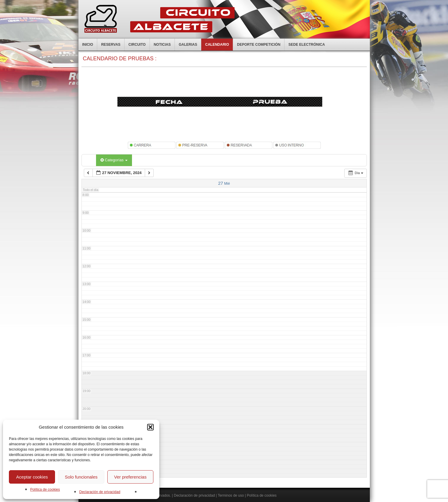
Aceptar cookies (32, 477)
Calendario (217, 45)
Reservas (111, 45)
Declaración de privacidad (100, 492)
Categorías (114, 160)
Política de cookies (45, 490)
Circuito (137, 45)
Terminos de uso (231, 495)
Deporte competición (259, 45)
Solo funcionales (81, 477)
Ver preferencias (130, 477)
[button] (150, 427)
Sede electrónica (307, 45)
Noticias (162, 45)
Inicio (88, 45)
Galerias (188, 45)
